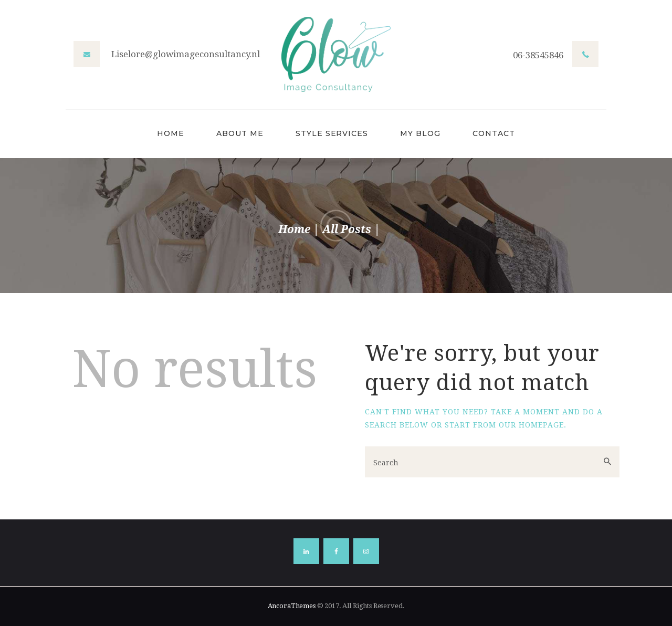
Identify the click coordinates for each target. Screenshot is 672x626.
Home (294, 229)
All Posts (347, 229)
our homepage (531, 425)
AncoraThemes (292, 606)
